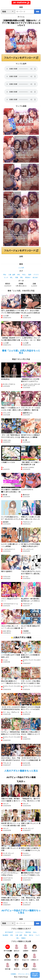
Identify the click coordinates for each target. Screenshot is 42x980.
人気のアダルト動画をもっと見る (21, 771)
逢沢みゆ (17, 948)
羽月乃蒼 (8, 966)
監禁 (30, 275)
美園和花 (34, 948)
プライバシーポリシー (25, 974)
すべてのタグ (9, 932)
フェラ (37, 935)
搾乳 (22, 277)
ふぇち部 (21, 268)
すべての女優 (8, 948)
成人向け (35, 277)
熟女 (5, 275)
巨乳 (19, 275)
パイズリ (36, 275)
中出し (24, 275)
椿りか (17, 957)
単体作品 (28, 932)
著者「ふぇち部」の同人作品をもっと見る (21, 352)
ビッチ (6, 277)
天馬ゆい (34, 966)
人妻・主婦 (12, 275)
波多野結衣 (8, 957)
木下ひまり (26, 966)
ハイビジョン (19, 932)
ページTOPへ (35, 975)
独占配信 (5, 935)
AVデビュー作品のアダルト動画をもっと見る (21, 912)
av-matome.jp (21, 2)
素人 (18, 938)
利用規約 (13, 974)
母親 (17, 277)
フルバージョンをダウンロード (21, 58)
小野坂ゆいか (34, 957)
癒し (12, 277)
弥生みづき (26, 957)
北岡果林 (26, 948)
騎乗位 (24, 938)
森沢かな (17, 966)
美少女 (31, 935)
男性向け (28, 277)
